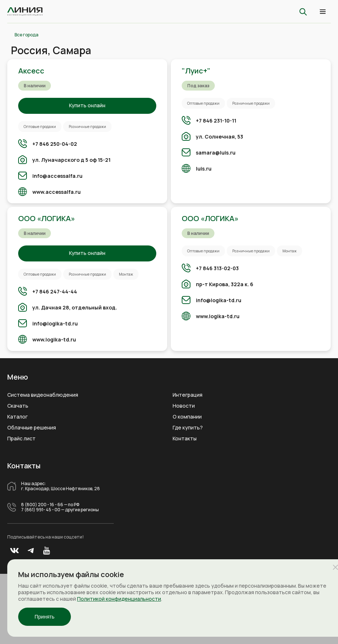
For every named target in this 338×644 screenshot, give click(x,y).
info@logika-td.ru (55, 323)
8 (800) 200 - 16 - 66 (42, 505)
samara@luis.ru (216, 153)
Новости (184, 406)
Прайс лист (21, 439)
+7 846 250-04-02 (55, 144)
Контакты (185, 439)
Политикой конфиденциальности (119, 599)
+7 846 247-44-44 (55, 291)
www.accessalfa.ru (57, 192)
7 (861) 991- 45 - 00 (41, 510)
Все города (27, 35)
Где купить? (188, 428)
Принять (45, 617)
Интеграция (188, 395)
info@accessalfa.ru (57, 176)
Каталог (17, 417)
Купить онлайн (87, 105)
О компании (187, 417)
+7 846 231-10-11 (216, 121)
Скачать (18, 406)
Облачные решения (32, 428)
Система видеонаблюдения (43, 395)
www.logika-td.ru (54, 339)
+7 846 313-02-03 (217, 268)
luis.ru (204, 169)
